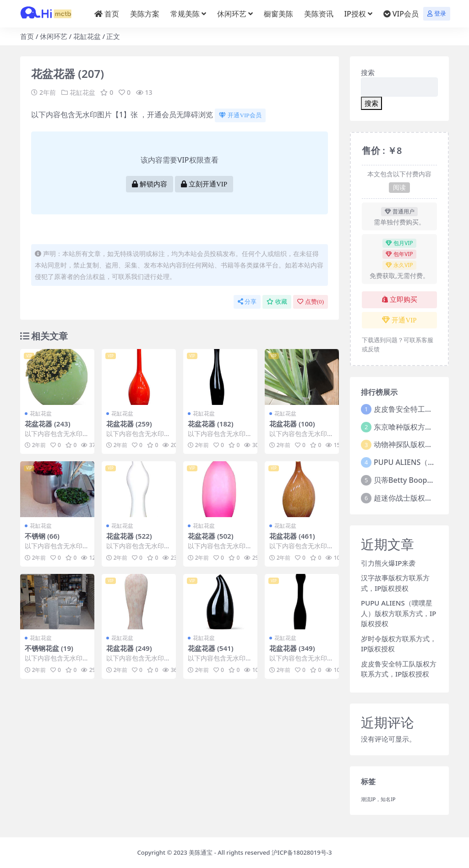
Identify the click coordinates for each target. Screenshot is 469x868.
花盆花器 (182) (211, 424)
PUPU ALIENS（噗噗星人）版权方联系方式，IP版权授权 (398, 613)
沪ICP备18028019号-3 (302, 852)
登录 (437, 14)
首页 (27, 36)
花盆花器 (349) (292, 648)
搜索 (368, 72)
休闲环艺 (54, 36)
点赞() (311, 302)
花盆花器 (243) (48, 424)
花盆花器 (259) (129, 424)
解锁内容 (150, 184)
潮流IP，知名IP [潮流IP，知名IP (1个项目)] (378, 799)
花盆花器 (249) (129, 648)
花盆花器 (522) (129, 536)
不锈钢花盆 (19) (49, 648)
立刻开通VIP (204, 184)
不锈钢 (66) (42, 536)
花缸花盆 (87, 36)
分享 (247, 302)
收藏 (277, 302)
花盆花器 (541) (211, 648)
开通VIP (399, 320)
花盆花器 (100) (292, 424)
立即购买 (400, 300)
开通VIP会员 (240, 115)
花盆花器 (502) (211, 536)
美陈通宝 (201, 852)
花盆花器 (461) (292, 536)
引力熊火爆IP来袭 (388, 563)
